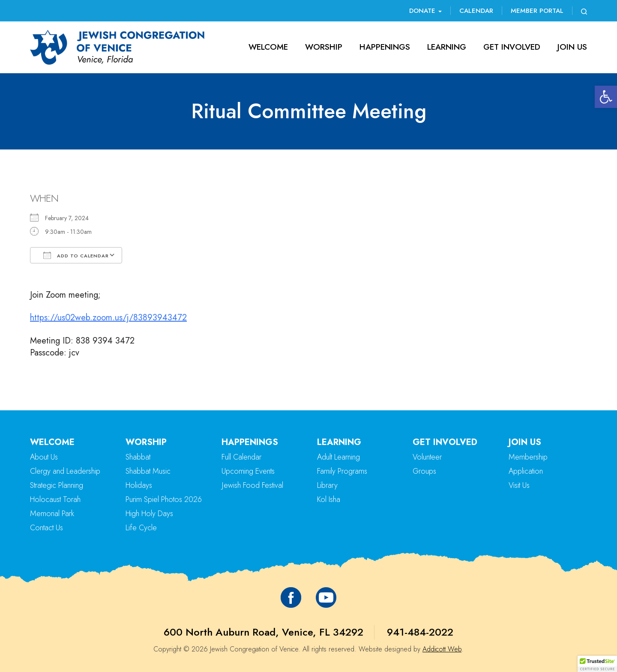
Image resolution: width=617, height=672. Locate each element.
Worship (324, 47)
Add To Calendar (76, 255)
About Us (44, 457)
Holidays (139, 485)
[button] (606, 97)
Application (526, 471)
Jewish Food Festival (252, 485)
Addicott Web (442, 649)
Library (327, 485)
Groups (424, 471)
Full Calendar (241, 457)
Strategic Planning (57, 485)
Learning (447, 47)
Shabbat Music (148, 471)
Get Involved (512, 47)
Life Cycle (141, 528)
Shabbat (138, 457)
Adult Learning (338, 457)
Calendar (476, 11)
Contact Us (46, 528)
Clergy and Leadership (65, 471)
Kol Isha (329, 499)
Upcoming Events (248, 471)
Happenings (385, 47)
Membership (528, 457)
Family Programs (342, 471)
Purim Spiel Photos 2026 (164, 499)
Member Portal (537, 11)
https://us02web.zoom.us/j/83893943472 (108, 318)
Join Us (572, 47)
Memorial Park (52, 514)
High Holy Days (149, 514)
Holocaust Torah (55, 499)
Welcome (268, 47)
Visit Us (519, 485)
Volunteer (427, 457)
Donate (425, 11)
